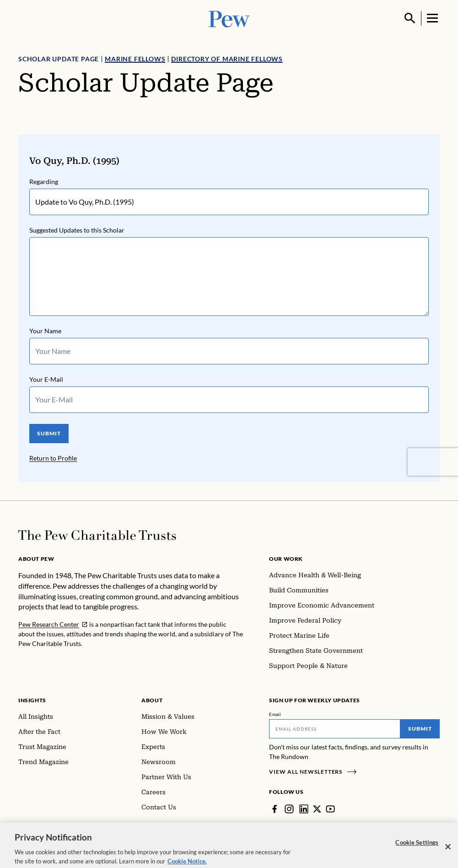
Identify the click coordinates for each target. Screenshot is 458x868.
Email (275, 714)
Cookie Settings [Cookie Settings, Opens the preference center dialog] (417, 848)
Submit (420, 729)
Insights (32, 700)
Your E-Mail (46, 379)
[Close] (448, 853)
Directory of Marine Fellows (227, 59)
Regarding (44, 182)
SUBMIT (49, 433)
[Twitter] (317, 809)
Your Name (45, 331)
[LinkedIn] (304, 809)
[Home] (97, 535)
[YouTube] (330, 809)
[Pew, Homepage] (229, 18)
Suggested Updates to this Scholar (77, 230)
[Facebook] (275, 809)
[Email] (335, 729)
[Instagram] (289, 809)
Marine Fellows (135, 59)
